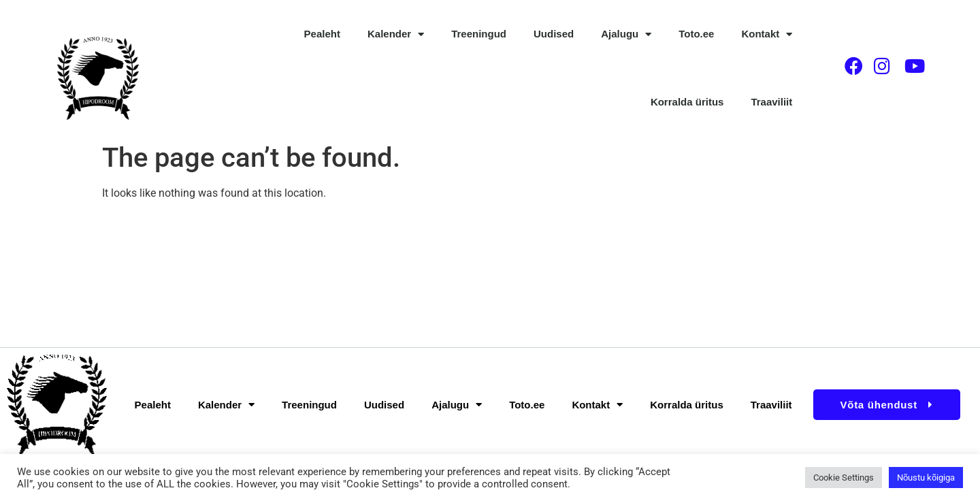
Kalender (396, 34)
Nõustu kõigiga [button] (926, 478)
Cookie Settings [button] (844, 478)
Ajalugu (626, 34)
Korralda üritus (687, 102)
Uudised (554, 34)
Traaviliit (771, 102)
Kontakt (767, 34)
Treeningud (479, 34)
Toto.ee (696, 34)
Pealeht (322, 34)
